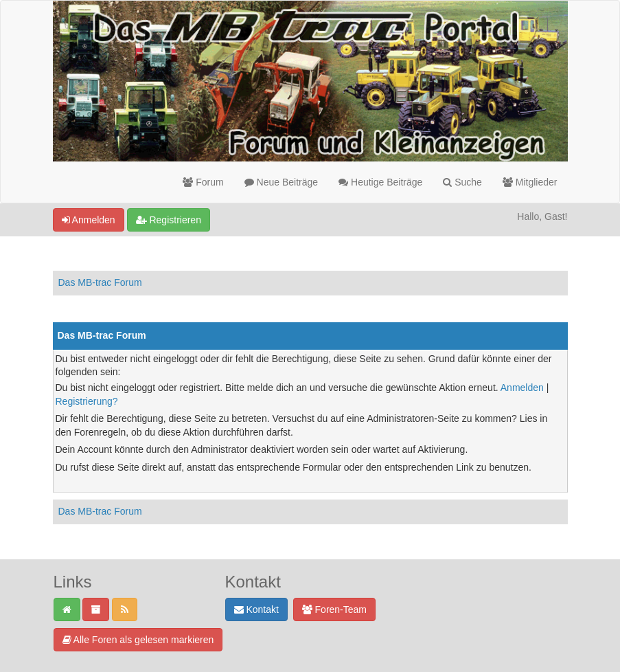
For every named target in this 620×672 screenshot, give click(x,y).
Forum (203, 182)
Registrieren (169, 220)
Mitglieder (530, 182)
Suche (462, 182)
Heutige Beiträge (380, 182)
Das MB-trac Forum (100, 282)
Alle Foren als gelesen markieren (138, 640)
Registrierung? (87, 401)
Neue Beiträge (281, 182)
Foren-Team (334, 609)
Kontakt (256, 609)
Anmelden (89, 220)
